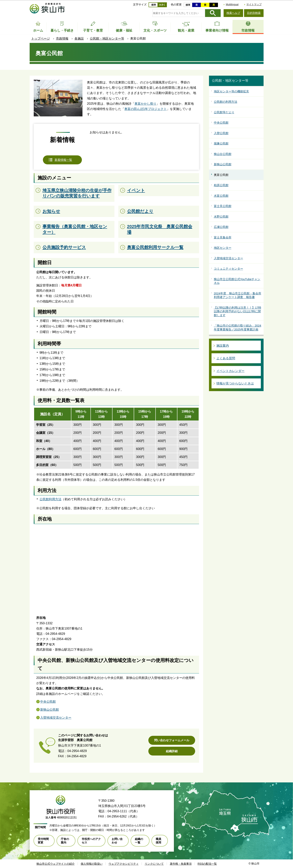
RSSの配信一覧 (207, 864)
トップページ (41, 39)
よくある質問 (226, 358)
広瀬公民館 (221, 227)
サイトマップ (254, 4)
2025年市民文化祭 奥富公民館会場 (160, 229)
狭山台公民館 (223, 154)
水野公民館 (221, 217)
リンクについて (154, 864)
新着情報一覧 (63, 160)
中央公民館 (48, 702)
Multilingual (232, 4)
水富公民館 (221, 196)
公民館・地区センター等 (107, 39)
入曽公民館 (221, 133)
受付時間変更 (43, 841)
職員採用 (158, 841)
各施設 (79, 39)
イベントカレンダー (230, 371)
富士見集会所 (223, 237)
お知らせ (51, 211)
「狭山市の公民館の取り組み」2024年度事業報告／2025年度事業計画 (238, 327)
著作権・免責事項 (181, 864)
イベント (136, 190)
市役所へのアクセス (91, 841)
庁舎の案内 (65, 841)
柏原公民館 (221, 185)
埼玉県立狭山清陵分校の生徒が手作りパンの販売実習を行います (77, 193)
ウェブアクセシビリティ (124, 864)
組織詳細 (172, 751)
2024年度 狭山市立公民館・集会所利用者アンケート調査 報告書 (238, 295)
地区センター (223, 248)
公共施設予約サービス (64, 247)
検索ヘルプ (233, 13)
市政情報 (62, 39)
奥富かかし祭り (145, 104)
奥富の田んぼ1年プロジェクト (146, 109)
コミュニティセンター (228, 269)
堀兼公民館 (221, 143)
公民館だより (140, 211)
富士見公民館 (223, 206)
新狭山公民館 (50, 710)
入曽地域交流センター (56, 718)
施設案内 (223, 346)
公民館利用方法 (50, 499)
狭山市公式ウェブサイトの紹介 (56, 864)
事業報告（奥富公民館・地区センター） (75, 229)
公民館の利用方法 (226, 102)
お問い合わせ (117, 841)
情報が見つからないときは (235, 383)
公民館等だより (224, 112)
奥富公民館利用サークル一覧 (155, 247)
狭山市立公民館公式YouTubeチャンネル (237, 281)
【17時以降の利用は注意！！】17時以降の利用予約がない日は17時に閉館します (238, 311)
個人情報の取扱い (92, 864)
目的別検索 (254, 13)
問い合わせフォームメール (172, 740)
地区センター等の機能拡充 (231, 91)
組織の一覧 (139, 841)
